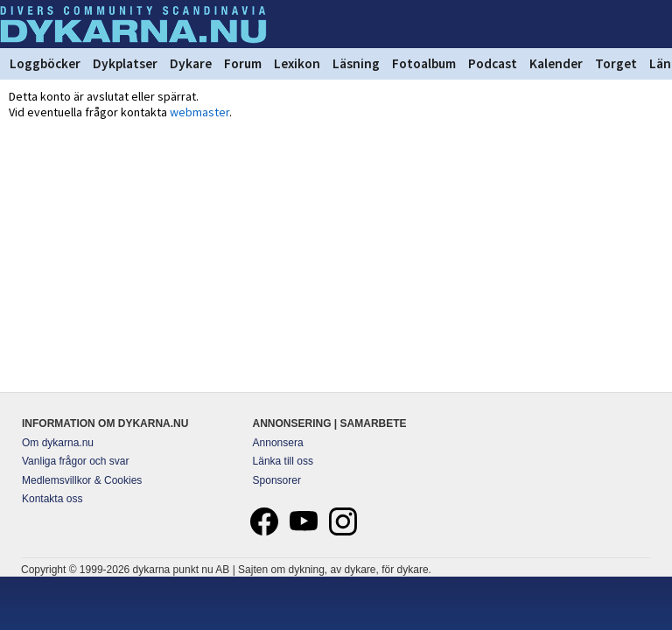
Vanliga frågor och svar (76, 461)
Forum (243, 63)
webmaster (199, 112)
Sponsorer (277, 480)
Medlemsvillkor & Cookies (82, 480)
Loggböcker (45, 63)
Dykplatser (125, 63)
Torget (616, 63)
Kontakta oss (52, 499)
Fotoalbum (424, 63)
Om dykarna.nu (58, 443)
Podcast (493, 63)
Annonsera (278, 443)
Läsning (356, 63)
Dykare (191, 63)
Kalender (556, 63)
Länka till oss (283, 461)
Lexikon (297, 63)
